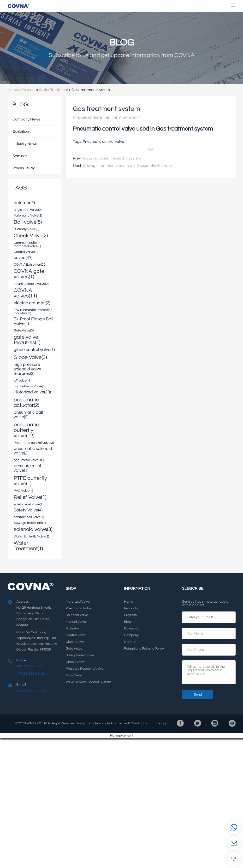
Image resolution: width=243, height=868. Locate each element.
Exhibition (21, 131)
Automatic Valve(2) (28, 216)
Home (13, 90)
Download (132, 628)
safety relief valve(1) (28, 504)
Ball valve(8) (28, 222)
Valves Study (24, 168)
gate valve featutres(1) (27, 339)
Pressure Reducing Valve (85, 669)
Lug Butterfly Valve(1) (30, 386)
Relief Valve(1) (30, 497)
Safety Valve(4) (28, 511)
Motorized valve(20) (32, 392)
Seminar (20, 156)
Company (131, 635)
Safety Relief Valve (80, 655)
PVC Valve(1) (23, 491)
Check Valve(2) (31, 235)
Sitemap (161, 723)
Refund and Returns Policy (144, 649)
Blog (127, 622)
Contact (130, 642)
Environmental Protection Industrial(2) (33, 312)
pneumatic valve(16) (29, 460)
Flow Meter (74, 675)
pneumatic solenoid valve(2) (33, 451)
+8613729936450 (30, 666)
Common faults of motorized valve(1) (27, 245)
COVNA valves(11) (25, 293)
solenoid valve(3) (33, 529)
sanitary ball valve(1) (29, 517)
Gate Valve (74, 649)
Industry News (25, 144)
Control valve (76, 635)
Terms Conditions (133, 723)
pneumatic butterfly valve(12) (26, 430)
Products (131, 608)
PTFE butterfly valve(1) (30, 480)
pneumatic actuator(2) (26, 402)
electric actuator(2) (32, 303)
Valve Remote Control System (88, 682)
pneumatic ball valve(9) (28, 415)
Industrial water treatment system (112, 158)
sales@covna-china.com (35, 691)
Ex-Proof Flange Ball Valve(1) (33, 322)
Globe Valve (75, 642)
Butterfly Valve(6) (26, 229)
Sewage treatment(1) (30, 523)
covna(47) (23, 258)
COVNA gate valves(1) (29, 274)
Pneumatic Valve (79, 608)
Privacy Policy (106, 723)
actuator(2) (24, 203)
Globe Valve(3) (30, 357)
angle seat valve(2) (28, 210)
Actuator (72, 628)
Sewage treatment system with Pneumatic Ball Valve (128, 166)
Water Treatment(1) (28, 545)
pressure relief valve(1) (27, 468)
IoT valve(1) (22, 381)
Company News (26, 119)
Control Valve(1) (26, 252)
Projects (28, 90)
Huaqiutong (85, 723)
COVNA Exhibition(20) (30, 265)
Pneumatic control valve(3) (34, 443)
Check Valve (75, 662)
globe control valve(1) (34, 350)
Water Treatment (53, 90)
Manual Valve (76, 622)
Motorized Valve (78, 602)
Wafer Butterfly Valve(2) (31, 537)
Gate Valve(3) (24, 331)
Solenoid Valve (77, 615)
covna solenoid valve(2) (31, 284)
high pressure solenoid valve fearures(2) (27, 369)
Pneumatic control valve (103, 142)
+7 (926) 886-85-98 (30, 674)
